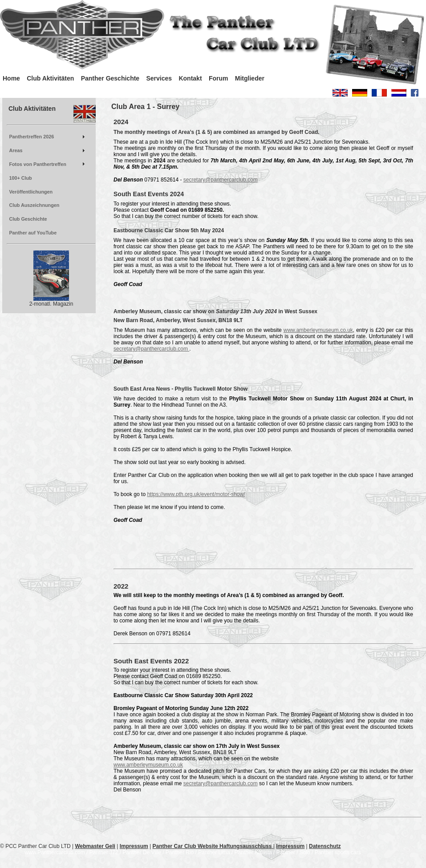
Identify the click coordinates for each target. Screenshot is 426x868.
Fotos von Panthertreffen (37, 164)
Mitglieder (250, 78)
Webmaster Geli (95, 846)
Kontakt (190, 78)
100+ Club (20, 178)
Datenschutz (325, 846)
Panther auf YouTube (33, 233)
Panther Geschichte (110, 78)
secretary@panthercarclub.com (221, 180)
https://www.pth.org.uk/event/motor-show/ (196, 494)
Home (11, 78)
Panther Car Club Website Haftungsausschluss (213, 846)
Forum (219, 78)
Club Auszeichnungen (34, 205)
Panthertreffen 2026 (31, 137)
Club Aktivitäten (50, 78)
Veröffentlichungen (31, 192)
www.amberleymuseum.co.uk (318, 330)
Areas (16, 150)
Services (159, 78)
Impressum (134, 846)
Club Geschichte (28, 219)
